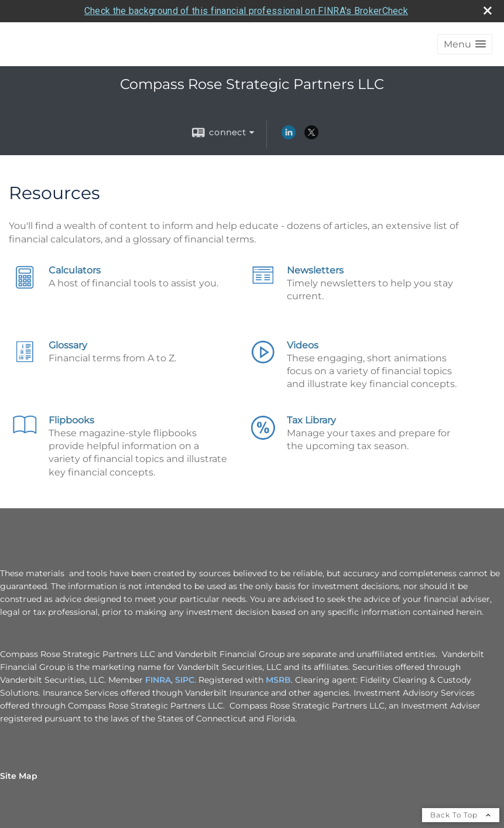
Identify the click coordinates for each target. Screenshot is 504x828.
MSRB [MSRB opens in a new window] (278, 680)
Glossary (68, 345)
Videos (303, 345)
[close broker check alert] (488, 11)
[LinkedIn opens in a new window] (289, 136)
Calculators (75, 270)
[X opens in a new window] (311, 136)
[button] (465, 44)
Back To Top (461, 815)
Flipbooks (71, 420)
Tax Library (311, 420)
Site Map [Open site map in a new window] (19, 776)
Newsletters (315, 270)
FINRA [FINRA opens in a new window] (158, 680)
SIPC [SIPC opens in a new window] (185, 680)
